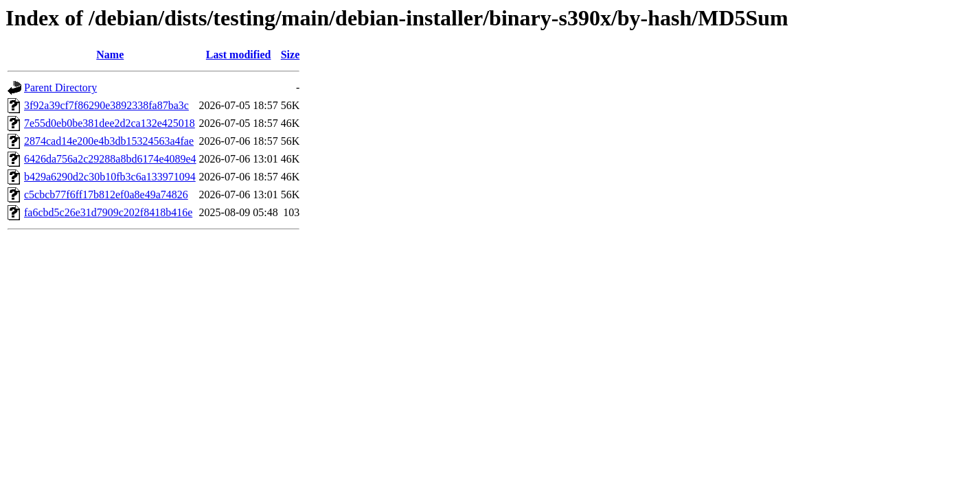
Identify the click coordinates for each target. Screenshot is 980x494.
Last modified (239, 55)
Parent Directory (60, 87)
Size (290, 55)
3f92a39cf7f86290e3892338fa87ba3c (106, 105)
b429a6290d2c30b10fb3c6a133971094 (110, 177)
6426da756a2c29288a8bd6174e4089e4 (110, 159)
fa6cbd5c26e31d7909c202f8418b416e (108, 212)
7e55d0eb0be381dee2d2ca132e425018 (110, 123)
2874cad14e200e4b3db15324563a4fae (109, 141)
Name (110, 55)
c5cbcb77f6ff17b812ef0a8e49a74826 (106, 195)
